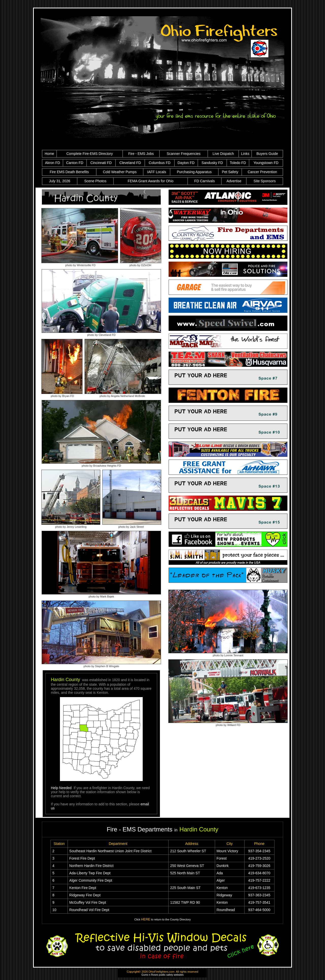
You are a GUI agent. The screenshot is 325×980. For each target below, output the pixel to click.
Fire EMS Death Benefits (69, 172)
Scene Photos (95, 181)
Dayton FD (186, 163)
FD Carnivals (205, 181)
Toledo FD (238, 163)
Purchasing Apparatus (194, 172)
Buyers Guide (267, 154)
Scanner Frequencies (183, 154)
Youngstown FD (266, 163)
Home (49, 154)
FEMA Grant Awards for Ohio (151, 181)
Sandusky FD (212, 163)
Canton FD (75, 163)
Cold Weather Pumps (120, 172)
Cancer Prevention (262, 172)
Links (245, 154)
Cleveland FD (130, 163)
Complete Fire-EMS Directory (90, 154)
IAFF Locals (157, 172)
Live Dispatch (223, 154)
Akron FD (52, 163)
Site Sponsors (265, 181)
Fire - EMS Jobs (141, 154)
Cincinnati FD (101, 163)
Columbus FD (160, 163)
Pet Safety (230, 172)
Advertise (234, 181)
